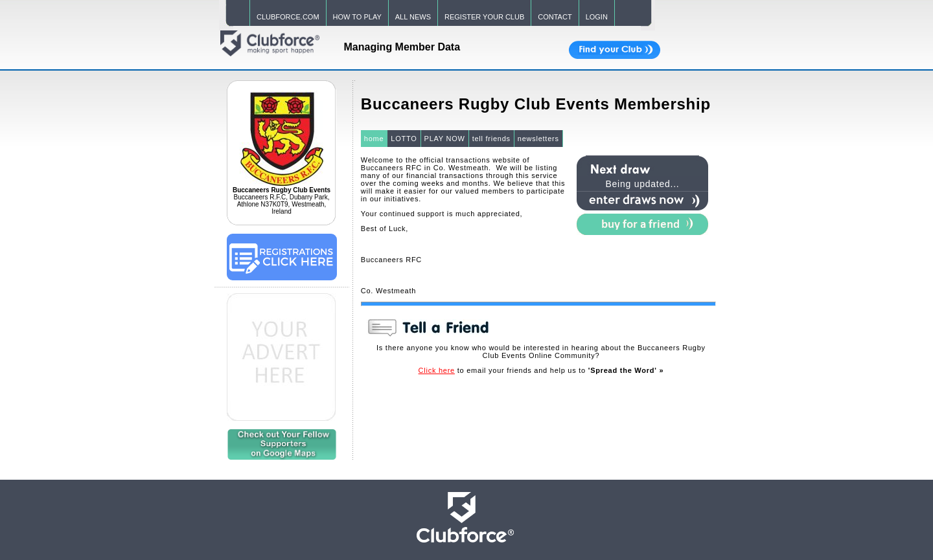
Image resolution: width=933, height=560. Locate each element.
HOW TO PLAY (357, 17)
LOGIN (597, 17)
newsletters (538, 139)
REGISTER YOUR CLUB (484, 17)
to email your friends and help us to (541, 370)
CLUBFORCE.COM (288, 17)
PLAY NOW (445, 139)
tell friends (491, 139)
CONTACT (555, 17)
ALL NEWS (413, 17)
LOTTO (404, 139)
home (374, 139)
